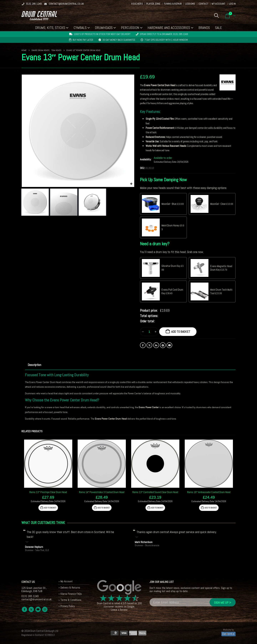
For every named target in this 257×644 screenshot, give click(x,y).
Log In (232, 4)
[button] (216, 16)
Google (131, 606)
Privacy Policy (68, 607)
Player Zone (153, 4)
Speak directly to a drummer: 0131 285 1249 (164, 34)
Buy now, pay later (83, 40)
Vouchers (137, 4)
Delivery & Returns (70, 588)
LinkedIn (156, 345)
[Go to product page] (48, 464)
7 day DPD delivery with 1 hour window (166, 40)
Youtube (38, 609)
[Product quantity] (149, 332)
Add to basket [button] (50, 508)
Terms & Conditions (71, 601)
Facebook (143, 345)
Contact (203, 4)
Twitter (149, 345)
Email (169, 345)
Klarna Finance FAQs (71, 594)
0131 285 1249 (32, 4)
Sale (218, 28)
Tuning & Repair (173, 4)
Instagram (45, 609)
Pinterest (163, 345)
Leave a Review (119, 610)
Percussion (130, 28)
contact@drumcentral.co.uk (64, 4)
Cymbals (80, 28)
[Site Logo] (39, 16)
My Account (219, 4)
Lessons (190, 4)
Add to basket (181, 332)
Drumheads (104, 28)
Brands (204, 28)
